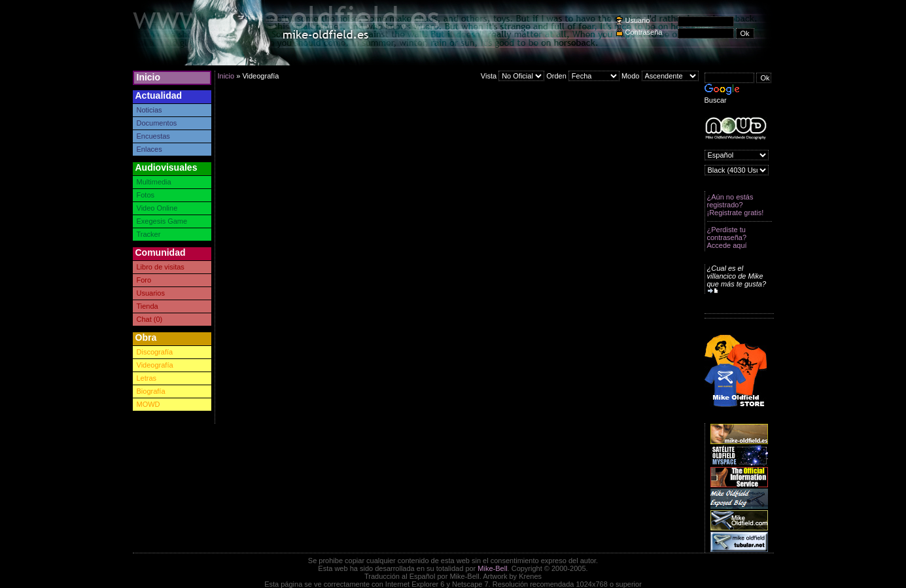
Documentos (157, 123)
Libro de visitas (161, 267)
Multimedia (154, 182)
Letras (147, 378)
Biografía (151, 391)
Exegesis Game (162, 221)
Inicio (149, 77)
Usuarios (151, 293)
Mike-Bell (492, 568)
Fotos (146, 195)
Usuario (638, 20)
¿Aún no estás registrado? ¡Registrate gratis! (736, 205)
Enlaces (149, 149)
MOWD (148, 404)
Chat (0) (150, 319)
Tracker (149, 234)
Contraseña (644, 32)
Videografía (155, 365)
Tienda (148, 306)
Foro (144, 280)
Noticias (149, 110)
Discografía (155, 352)
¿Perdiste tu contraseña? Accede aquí (727, 237)
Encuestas (153, 136)
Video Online (157, 208)
